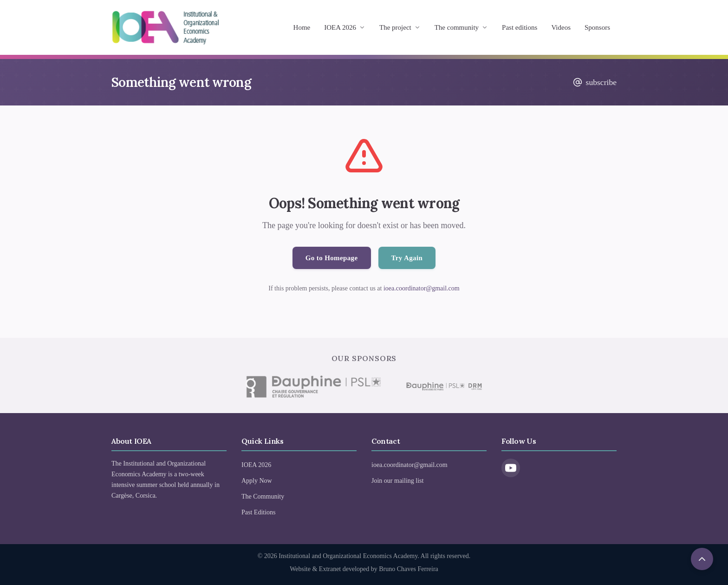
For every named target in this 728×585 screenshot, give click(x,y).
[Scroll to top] (702, 559)
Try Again (407, 258)
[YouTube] (511, 468)
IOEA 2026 (345, 27)
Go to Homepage (332, 258)
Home (302, 27)
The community (461, 27)
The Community (263, 496)
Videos (561, 27)
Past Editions (259, 512)
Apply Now (257, 481)
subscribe (595, 82)
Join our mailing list (397, 481)
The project (400, 27)
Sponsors (597, 27)
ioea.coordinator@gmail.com (422, 288)
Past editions (520, 27)
